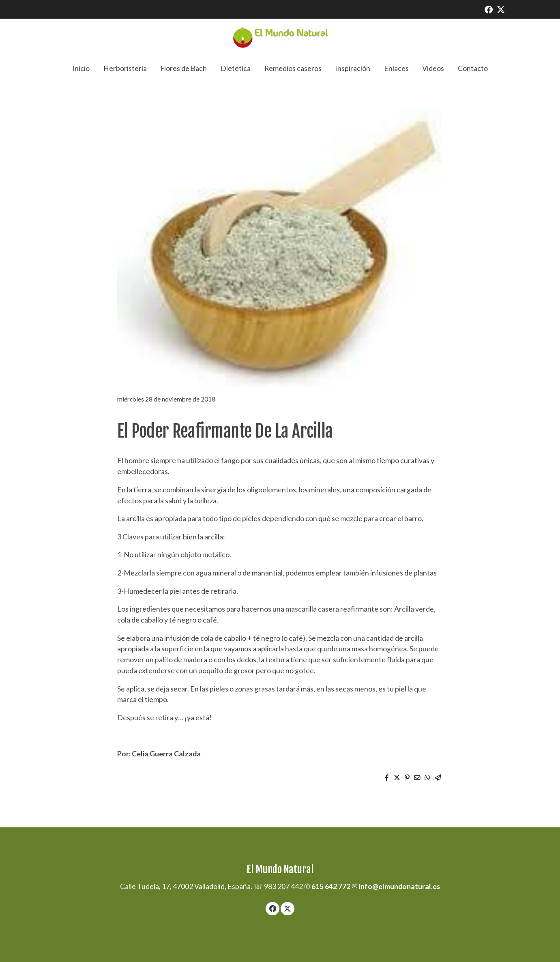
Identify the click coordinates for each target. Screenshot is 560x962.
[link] (280, 38)
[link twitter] (501, 9)
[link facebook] (489, 9)
